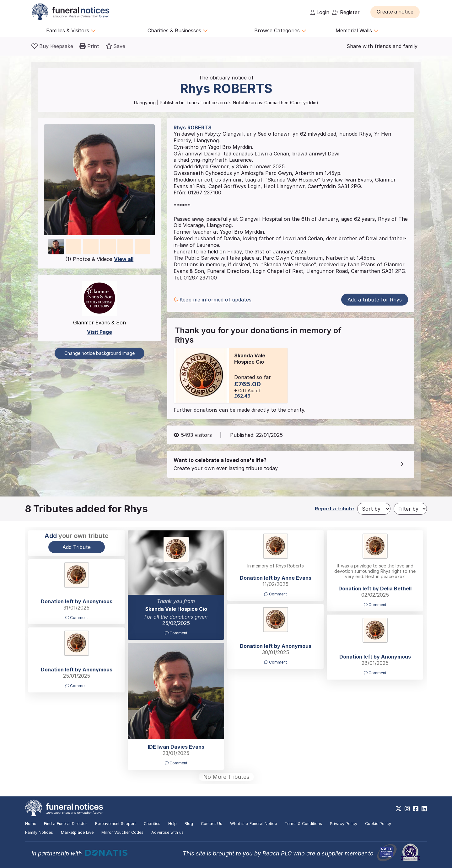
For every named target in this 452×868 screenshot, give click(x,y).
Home (31, 824)
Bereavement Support (116, 824)
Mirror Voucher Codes (122, 832)
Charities (152, 824)
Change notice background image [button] (100, 353)
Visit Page (100, 332)
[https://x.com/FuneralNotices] (398, 809)
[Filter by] (410, 509)
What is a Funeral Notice (253, 824)
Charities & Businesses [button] (178, 30)
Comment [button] (176, 633)
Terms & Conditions (303, 824)
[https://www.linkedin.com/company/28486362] (424, 809)
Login (320, 12)
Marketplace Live (77, 832)
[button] (395, 12)
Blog (189, 824)
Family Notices (39, 832)
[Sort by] (374, 509)
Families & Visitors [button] (71, 30)
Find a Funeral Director (66, 824)
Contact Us (212, 824)
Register (346, 12)
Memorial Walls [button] (357, 30)
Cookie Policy (378, 824)
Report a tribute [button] (334, 509)
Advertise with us (167, 832)
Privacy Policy (344, 824)
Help (172, 824)
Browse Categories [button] (280, 30)
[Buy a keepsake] (52, 46)
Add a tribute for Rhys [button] (375, 300)
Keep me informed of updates (213, 300)
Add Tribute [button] (77, 547)
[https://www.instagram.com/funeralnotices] (407, 809)
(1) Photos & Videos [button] (99, 259)
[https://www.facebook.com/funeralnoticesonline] (416, 809)
